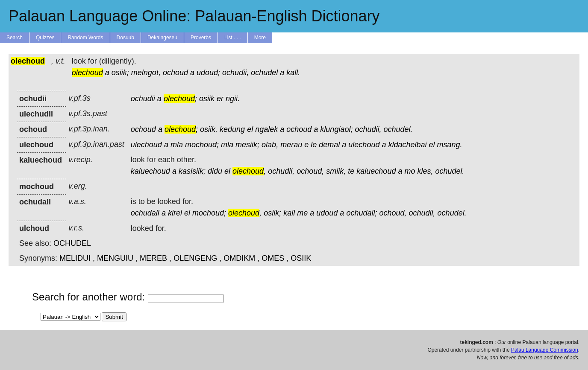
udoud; (208, 73)
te (351, 171)
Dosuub (125, 38)
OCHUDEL (72, 243)
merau (291, 145)
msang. (450, 145)
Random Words (85, 38)
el (250, 129)
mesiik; (247, 145)
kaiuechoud (150, 171)
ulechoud (146, 145)
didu (215, 171)
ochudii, (235, 73)
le (314, 145)
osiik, (209, 129)
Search (15, 38)
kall (289, 213)
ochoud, (310, 171)
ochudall (145, 213)
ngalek (266, 129)
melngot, (146, 73)
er (220, 99)
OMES (273, 258)
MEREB (153, 258)
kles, (425, 171)
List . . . (233, 38)
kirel (175, 213)
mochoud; (202, 145)
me (302, 213)
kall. (293, 73)
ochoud (175, 73)
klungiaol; (336, 129)
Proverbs (201, 38)
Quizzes (45, 38)
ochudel (264, 73)
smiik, (336, 171)
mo (410, 171)
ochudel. (398, 129)
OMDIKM (239, 258)
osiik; (120, 73)
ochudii (143, 99)
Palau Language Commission (545, 350)
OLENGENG (195, 258)
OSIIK (301, 258)
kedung (232, 129)
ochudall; (362, 213)
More (260, 38)
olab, (270, 145)
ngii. (233, 99)
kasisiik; (192, 171)
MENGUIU (115, 258)
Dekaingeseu (162, 38)
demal (329, 145)
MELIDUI (75, 258)
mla (177, 145)
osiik (207, 99)
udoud (327, 213)
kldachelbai (407, 145)
